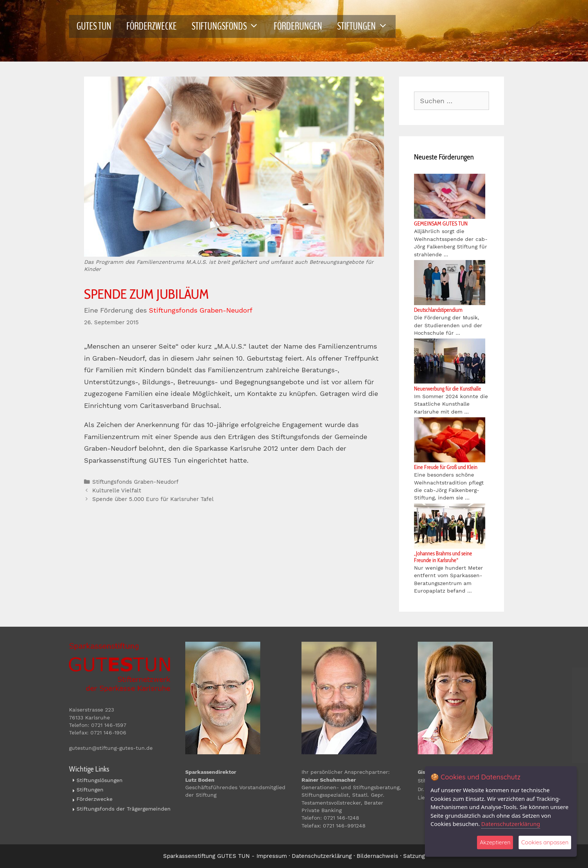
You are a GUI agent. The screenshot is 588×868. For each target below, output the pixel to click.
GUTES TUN (94, 26)
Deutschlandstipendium (438, 310)
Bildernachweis (377, 856)
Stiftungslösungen (100, 780)
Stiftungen (90, 790)
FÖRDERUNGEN (298, 26)
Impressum (272, 856)
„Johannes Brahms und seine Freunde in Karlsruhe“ (443, 557)
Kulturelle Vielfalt (117, 490)
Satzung (414, 856)
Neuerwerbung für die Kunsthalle (448, 389)
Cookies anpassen (545, 842)
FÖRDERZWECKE (151, 26)
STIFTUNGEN (366, 26)
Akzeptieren (495, 842)
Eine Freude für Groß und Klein (446, 467)
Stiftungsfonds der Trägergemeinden (124, 809)
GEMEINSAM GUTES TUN (441, 224)
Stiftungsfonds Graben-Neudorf (201, 310)
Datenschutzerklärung (322, 856)
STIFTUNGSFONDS (229, 26)
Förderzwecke (94, 799)
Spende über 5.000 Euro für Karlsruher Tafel (153, 499)
